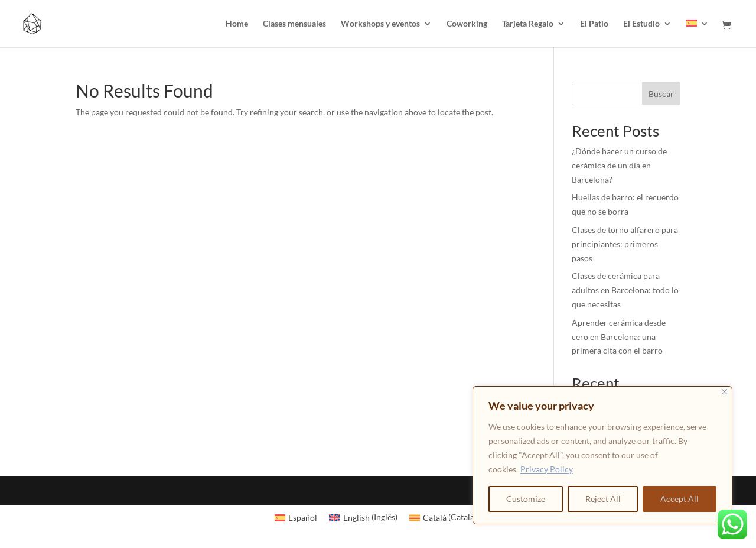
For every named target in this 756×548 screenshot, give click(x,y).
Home (237, 24)
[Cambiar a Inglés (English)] (363, 517)
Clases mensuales (294, 24)
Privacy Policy (547, 469)
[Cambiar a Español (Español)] (296, 517)
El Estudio (641, 24)
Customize (526, 499)
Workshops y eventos (380, 24)
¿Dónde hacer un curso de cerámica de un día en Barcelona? (619, 165)
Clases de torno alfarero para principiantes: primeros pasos (625, 244)
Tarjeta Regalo (528, 24)
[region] (602, 455)
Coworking (467, 24)
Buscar (661, 94)
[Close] (724, 392)
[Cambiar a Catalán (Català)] (446, 517)
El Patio (594, 24)
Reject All (603, 499)
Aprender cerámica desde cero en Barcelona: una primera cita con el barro (619, 337)
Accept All (680, 499)
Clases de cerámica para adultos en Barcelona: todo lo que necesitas (625, 290)
